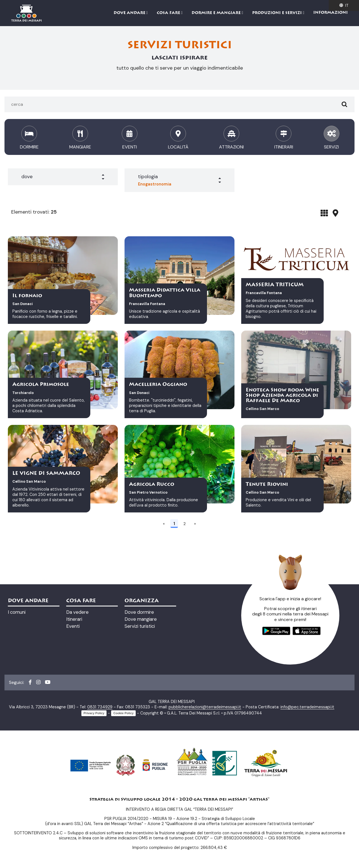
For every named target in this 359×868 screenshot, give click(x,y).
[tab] (324, 213)
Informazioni (331, 13)
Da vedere (77, 612)
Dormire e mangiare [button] (217, 13)
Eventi (73, 626)
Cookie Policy (123, 713)
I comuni (17, 612)
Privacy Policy (94, 713)
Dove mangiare (141, 619)
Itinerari (74, 619)
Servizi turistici (140, 626)
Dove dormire (139, 612)
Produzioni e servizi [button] (278, 13)
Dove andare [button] (130, 13)
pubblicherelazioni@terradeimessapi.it (205, 707)
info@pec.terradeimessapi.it (307, 707)
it (344, 5)
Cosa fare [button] (169, 13)
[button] (63, 177)
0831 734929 (100, 707)
